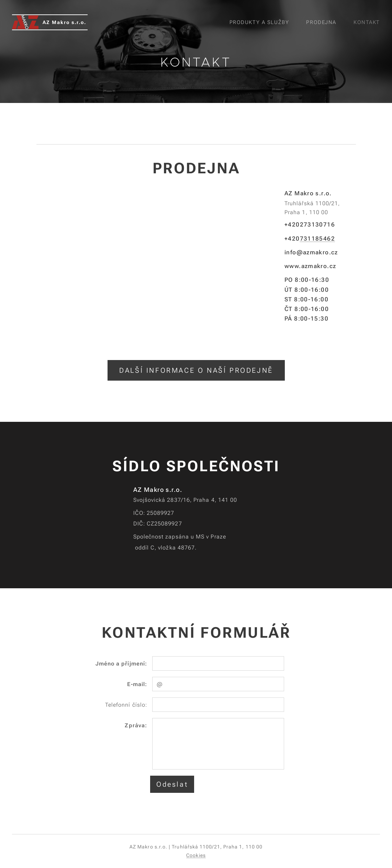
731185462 (317, 239)
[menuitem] (261, 22)
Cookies (196, 855)
